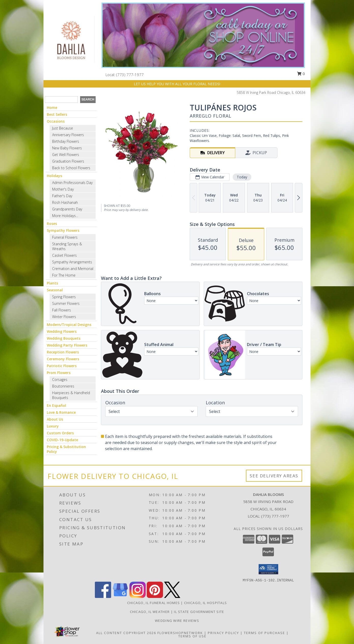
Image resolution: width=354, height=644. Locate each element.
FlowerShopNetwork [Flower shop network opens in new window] (180, 633)
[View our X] (172, 597)
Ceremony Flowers (63, 359)
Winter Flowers (64, 317)
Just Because (63, 128)
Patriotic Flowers (62, 366)
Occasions (56, 121)
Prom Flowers (59, 373)
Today (242, 177)
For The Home (64, 275)
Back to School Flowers (71, 168)
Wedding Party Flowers (67, 345)
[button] (268, 569)
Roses (52, 224)
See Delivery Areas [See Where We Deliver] (274, 476)
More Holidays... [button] (65, 216)
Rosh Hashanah (65, 202)
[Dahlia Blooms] (71, 39)
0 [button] (301, 74)
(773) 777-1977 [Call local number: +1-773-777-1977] (130, 75)
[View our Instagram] (138, 597)
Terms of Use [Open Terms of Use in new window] (192, 636)
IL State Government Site (199, 612)
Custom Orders (60, 433)
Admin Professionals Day (72, 183)
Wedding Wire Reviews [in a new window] (177, 621)
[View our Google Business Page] (120, 597)
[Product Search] (61, 99)
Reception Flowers (63, 352)
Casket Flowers (64, 255)
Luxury (53, 426)
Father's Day (62, 196)
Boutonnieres (63, 386)
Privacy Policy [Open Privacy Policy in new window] (223, 633)
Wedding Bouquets (64, 338)
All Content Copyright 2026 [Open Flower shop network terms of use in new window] (126, 633)
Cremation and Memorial (73, 269)
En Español (56, 405)
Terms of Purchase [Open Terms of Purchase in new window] (264, 633)
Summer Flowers (66, 303)
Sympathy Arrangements (72, 262)
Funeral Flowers (65, 237)
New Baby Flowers (67, 148)
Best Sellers (57, 114)
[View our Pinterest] (155, 597)
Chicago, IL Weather (150, 612)
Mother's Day (63, 189)
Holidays (54, 176)
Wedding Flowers (62, 331)
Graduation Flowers (68, 161)
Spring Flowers (64, 297)
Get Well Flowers (66, 155)
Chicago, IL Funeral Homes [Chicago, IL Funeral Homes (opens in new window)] (154, 603)
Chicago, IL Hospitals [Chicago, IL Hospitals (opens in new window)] (205, 603)
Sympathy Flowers (63, 230)
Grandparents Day (67, 209)
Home (52, 108)
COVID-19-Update (62, 440)
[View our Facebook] (103, 597)
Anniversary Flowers (68, 135)
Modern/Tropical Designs (69, 325)
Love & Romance (61, 412)
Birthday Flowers (66, 141)
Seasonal (55, 290)
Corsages (60, 380)
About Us (55, 419)
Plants (52, 283)
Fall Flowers (62, 310)
